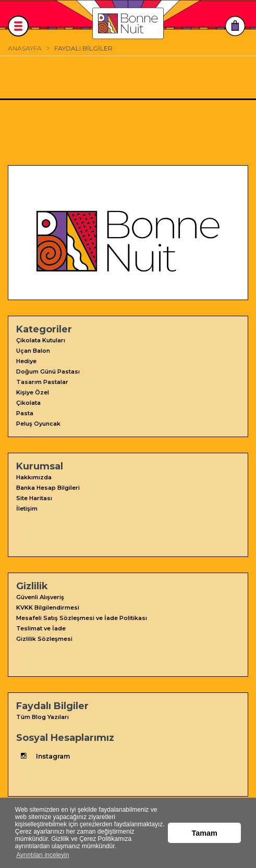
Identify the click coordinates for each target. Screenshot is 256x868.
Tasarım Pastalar (42, 382)
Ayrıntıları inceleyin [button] (42, 855)
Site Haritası (34, 498)
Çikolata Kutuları (41, 340)
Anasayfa (25, 48)
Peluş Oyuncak (38, 424)
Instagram (43, 756)
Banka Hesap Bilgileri (48, 488)
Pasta (25, 413)
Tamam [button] (205, 833)
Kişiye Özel (33, 392)
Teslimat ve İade (41, 628)
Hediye (26, 361)
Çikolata (28, 403)
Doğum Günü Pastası (48, 371)
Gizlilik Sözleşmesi (44, 639)
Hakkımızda (34, 477)
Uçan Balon (33, 351)
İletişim (27, 509)
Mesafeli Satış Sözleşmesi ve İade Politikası (82, 618)
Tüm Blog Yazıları (42, 717)
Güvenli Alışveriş (40, 597)
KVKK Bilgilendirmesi (48, 607)
